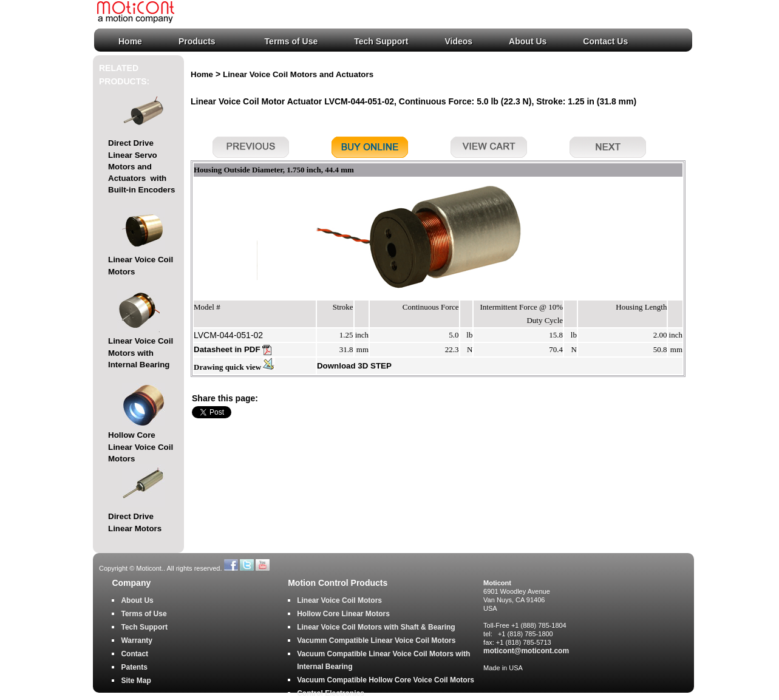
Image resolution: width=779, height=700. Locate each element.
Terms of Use (291, 41)
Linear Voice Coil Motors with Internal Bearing (141, 353)
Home (130, 41)
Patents (134, 667)
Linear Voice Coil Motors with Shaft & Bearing (376, 627)
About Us (528, 41)
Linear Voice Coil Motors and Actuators (298, 74)
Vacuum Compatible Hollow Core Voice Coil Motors (386, 680)
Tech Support (381, 41)
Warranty (137, 641)
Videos (458, 41)
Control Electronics (331, 693)
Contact (134, 654)
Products (197, 41)
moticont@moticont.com (526, 651)
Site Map (136, 681)
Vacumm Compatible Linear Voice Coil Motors (376, 641)
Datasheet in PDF (233, 349)
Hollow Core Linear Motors (343, 614)
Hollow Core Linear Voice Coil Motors (141, 447)
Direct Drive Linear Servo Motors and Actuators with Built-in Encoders (141, 166)
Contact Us (605, 41)
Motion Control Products (338, 583)
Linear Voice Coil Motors (339, 600)
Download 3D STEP (354, 366)
